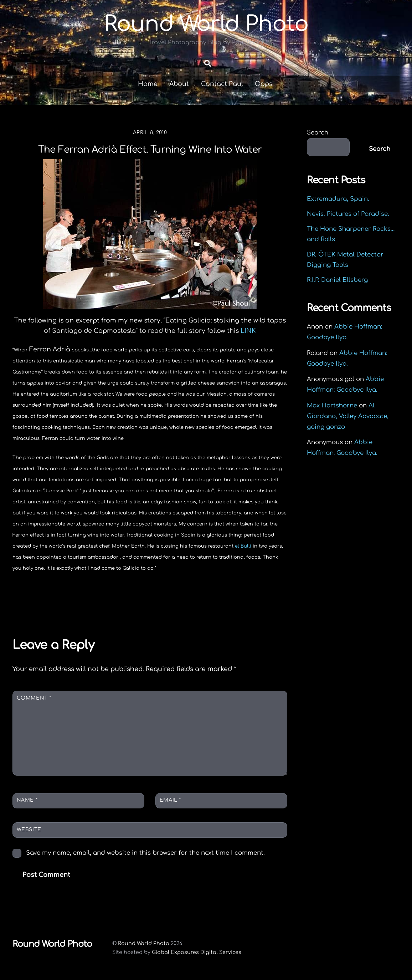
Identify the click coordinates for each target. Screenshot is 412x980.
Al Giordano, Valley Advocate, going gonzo (348, 416)
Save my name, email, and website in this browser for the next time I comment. (145, 853)
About (179, 84)
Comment (34, 698)
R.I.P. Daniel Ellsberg (337, 280)
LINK (248, 331)
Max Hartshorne (332, 405)
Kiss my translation (239, 600)
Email (170, 800)
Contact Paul (222, 84)
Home (148, 84)
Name (27, 800)
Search (318, 133)
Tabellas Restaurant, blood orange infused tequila (75, 605)
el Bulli (243, 546)
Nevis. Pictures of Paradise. (348, 214)
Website (29, 830)
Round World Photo (144, 943)
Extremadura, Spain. (338, 199)
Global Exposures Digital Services (197, 952)
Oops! (264, 84)
